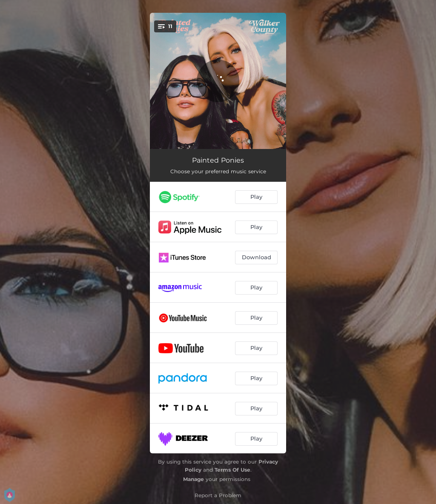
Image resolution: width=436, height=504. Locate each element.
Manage (194, 479)
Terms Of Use (232, 470)
